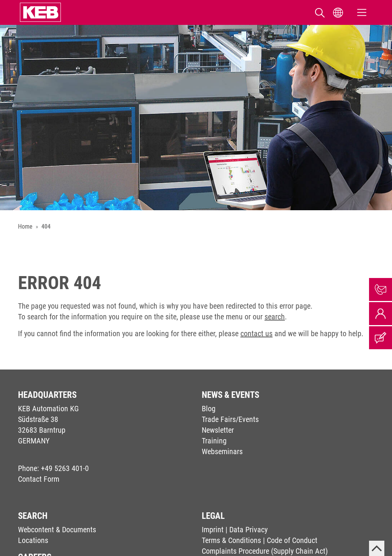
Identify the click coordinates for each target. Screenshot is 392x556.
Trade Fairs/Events (230, 419)
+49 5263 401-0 (65, 468)
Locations (33, 540)
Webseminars (222, 451)
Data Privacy (248, 530)
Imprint (213, 530)
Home (25, 226)
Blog (209, 409)
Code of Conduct (292, 540)
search (275, 317)
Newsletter (218, 430)
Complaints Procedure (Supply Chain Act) (265, 551)
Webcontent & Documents (57, 530)
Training (214, 441)
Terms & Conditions (231, 540)
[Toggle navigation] (362, 12)
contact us (256, 334)
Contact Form (39, 479)
